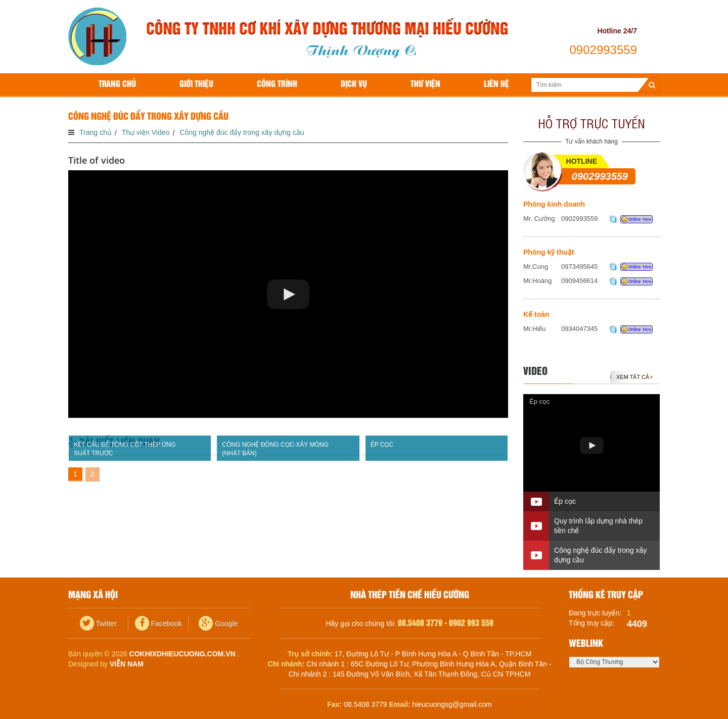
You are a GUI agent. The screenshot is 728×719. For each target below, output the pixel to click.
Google (218, 624)
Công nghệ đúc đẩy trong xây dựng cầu (600, 555)
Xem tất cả (634, 377)
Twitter (98, 624)
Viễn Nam (127, 664)
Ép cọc (540, 401)
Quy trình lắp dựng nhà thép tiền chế (598, 526)
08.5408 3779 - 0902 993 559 (446, 623)
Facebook (158, 624)
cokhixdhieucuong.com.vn (183, 654)
